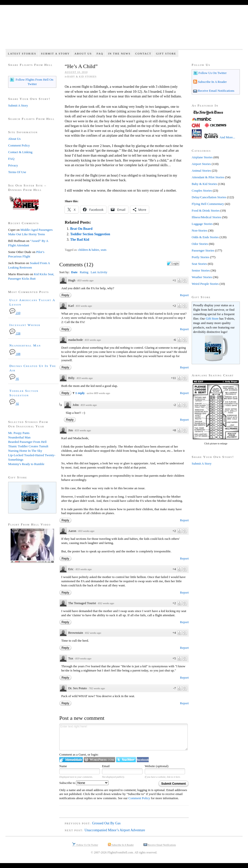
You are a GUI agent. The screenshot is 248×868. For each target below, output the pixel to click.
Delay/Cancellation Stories (209, 197)
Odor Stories (200, 244)
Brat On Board (81, 229)
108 (15, 354)
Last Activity (99, 272)
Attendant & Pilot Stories (208, 177)
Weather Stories (202, 277)
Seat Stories (199, 264)
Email (106, 766)
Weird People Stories (205, 284)
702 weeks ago (97, 688)
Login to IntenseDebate (71, 760)
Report (184, 295)
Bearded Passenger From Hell (27, 442)
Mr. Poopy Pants (19, 433)
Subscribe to (84, 783)
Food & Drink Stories (206, 210)
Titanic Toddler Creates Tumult (28, 446)
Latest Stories (22, 54)
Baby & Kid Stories (82, 77)
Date (74, 272)
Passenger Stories (203, 250)
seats (104, 250)
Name (63, 766)
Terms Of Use (17, 172)
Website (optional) (157, 766)
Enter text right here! (124, 737)
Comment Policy (139, 798)
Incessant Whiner (25, 325)
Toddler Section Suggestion (90, 234)
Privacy (13, 165)
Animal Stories (201, 171)
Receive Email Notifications (216, 91)
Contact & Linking (20, 152)
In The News (119, 54)
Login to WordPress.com (99, 760)
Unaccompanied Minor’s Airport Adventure (115, 830)
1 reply (81, 393)
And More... (227, 137)
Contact (143, 54)
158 (15, 334)
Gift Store (166, 54)
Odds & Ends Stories (205, 237)
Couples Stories (202, 190)
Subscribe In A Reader (212, 82)
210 (15, 313)
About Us (83, 54)
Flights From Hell (124, 30)
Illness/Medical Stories (207, 217)
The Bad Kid (80, 240)
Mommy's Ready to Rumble (26, 464)
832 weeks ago (106, 603)
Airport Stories (201, 164)
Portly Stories (200, 257)
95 (14, 379)
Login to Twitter (126, 760)
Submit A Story (55, 54)
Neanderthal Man (25, 345)
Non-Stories (199, 230)
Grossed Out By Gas (106, 823)
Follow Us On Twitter (212, 73)
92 (14, 404)
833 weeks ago (85, 280)
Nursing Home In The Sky (25, 451)
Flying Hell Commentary (208, 204)
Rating (84, 272)
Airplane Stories (202, 157)
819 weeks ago (83, 658)
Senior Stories (201, 270)
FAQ (100, 54)
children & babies (89, 250)
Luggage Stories (202, 224)
